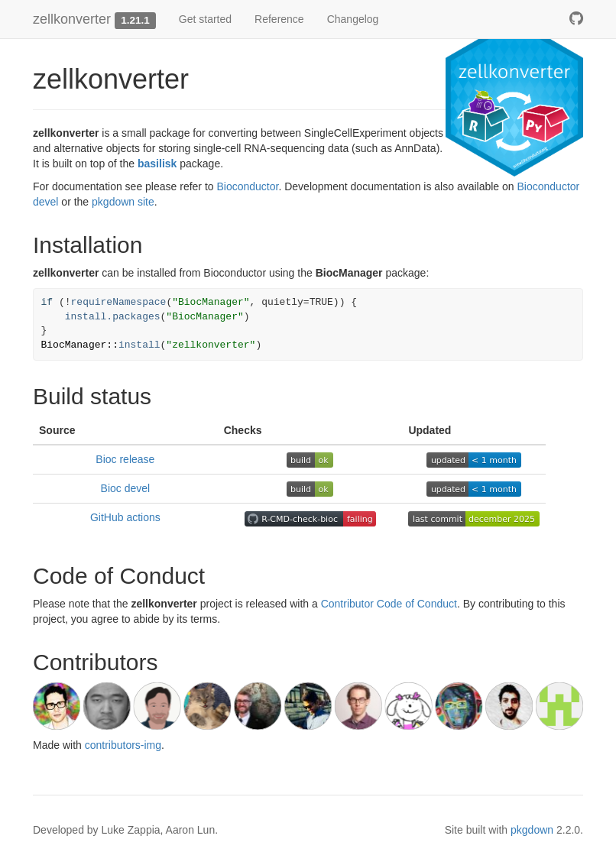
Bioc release (125, 459)
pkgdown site (123, 202)
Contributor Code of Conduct (389, 604)
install (139, 345)
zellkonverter (72, 19)
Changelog (353, 19)
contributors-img (123, 745)
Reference (279, 19)
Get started (205, 19)
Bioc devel (126, 488)
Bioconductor (247, 186)
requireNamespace (119, 302)
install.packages (113, 317)
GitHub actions (125, 517)
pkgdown (532, 830)
